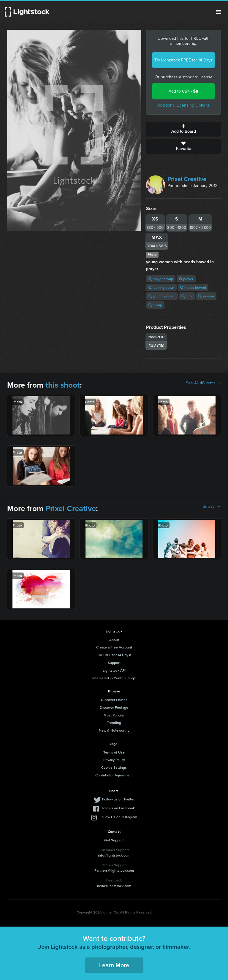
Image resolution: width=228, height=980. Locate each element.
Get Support (114, 840)
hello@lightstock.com (114, 886)
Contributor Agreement (114, 775)
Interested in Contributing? (114, 678)
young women (162, 296)
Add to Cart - (183, 91)
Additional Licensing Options (184, 105)
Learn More (114, 965)
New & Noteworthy (114, 730)
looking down (161, 287)
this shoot (63, 385)
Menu (218, 12)
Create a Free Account (114, 647)
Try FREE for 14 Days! (114, 655)
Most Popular (114, 715)
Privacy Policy (114, 760)
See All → (212, 507)
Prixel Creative (187, 179)
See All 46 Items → (203, 383)
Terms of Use (114, 752)
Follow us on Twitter (118, 799)
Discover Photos (114, 700)
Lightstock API (114, 670)
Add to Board (183, 129)
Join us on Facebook (118, 808)
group (155, 305)
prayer (186, 279)
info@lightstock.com (114, 855)
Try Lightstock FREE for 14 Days (183, 60)
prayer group (161, 279)
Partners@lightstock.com (114, 870)
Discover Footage (114, 707)
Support (114, 663)
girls (187, 296)
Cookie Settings (114, 767)
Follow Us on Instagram (118, 817)
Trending (114, 723)
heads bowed (193, 287)
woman (206, 296)
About (114, 640)
